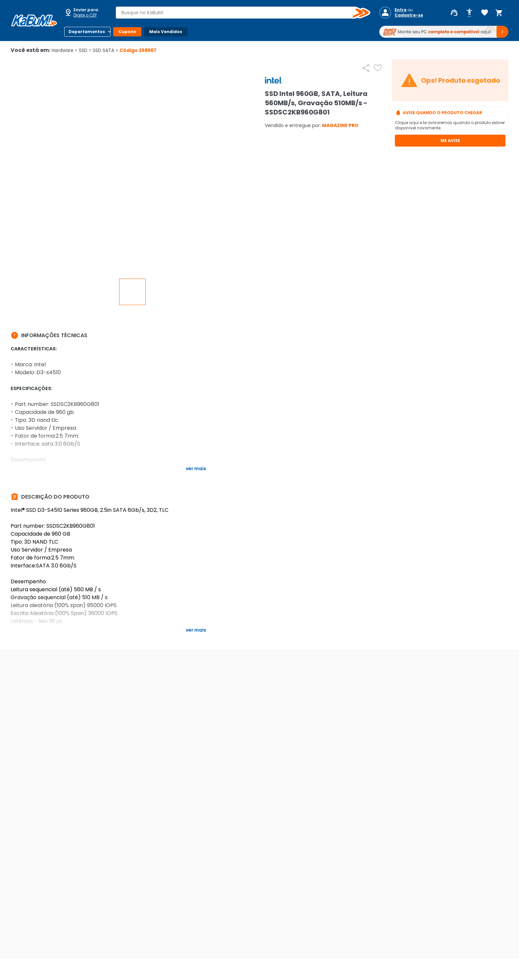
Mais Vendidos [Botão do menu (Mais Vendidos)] (166, 32)
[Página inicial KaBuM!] (34, 21)
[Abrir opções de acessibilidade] (469, 13)
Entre (401, 10)
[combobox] (238, 13)
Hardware (65, 50)
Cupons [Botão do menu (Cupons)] (127, 32)
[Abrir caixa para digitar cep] (85, 13)
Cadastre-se (409, 15)
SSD (85, 50)
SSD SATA (105, 50)
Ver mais (196, 468)
